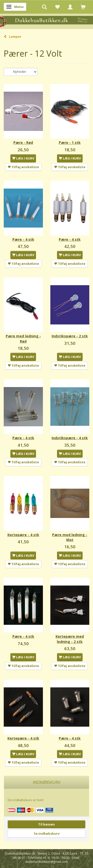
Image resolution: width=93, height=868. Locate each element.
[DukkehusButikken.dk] (46, 21)
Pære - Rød (23, 142)
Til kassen (46, 824)
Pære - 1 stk (70, 142)
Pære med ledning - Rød (23, 338)
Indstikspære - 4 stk (70, 438)
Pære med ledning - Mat (70, 537)
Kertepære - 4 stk (23, 535)
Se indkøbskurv (47, 833)
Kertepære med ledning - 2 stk (70, 639)
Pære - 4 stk (23, 239)
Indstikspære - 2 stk (70, 336)
